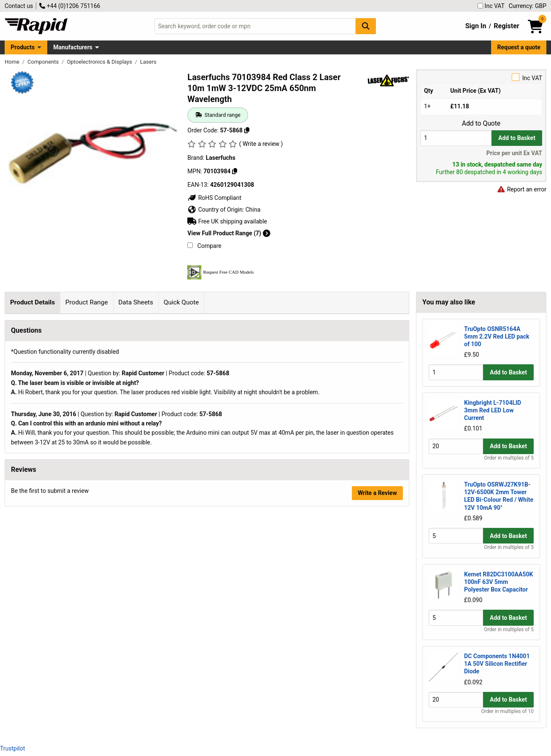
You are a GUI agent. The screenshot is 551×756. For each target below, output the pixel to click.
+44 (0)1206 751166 (70, 6)
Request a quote (519, 47)
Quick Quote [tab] (181, 302)
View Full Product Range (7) (229, 233)
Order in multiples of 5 (509, 458)
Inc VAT (491, 6)
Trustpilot (12, 748)
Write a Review (377, 688)
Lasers (148, 62)
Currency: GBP (528, 6)
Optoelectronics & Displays (100, 62)
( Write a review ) (261, 144)
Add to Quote (481, 124)
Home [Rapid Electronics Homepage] (13, 62)
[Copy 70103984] (235, 171)
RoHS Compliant (214, 198)
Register (506, 26)
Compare (204, 246)
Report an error (521, 189)
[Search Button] (366, 26)
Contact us (19, 6)
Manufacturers (73, 47)
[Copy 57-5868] (247, 130)
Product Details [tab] (32, 302)
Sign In (476, 26)
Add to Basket (517, 138)
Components (44, 62)
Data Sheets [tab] (136, 302)
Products (23, 47)
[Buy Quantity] (456, 138)
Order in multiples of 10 (508, 711)
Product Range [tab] (87, 302)
